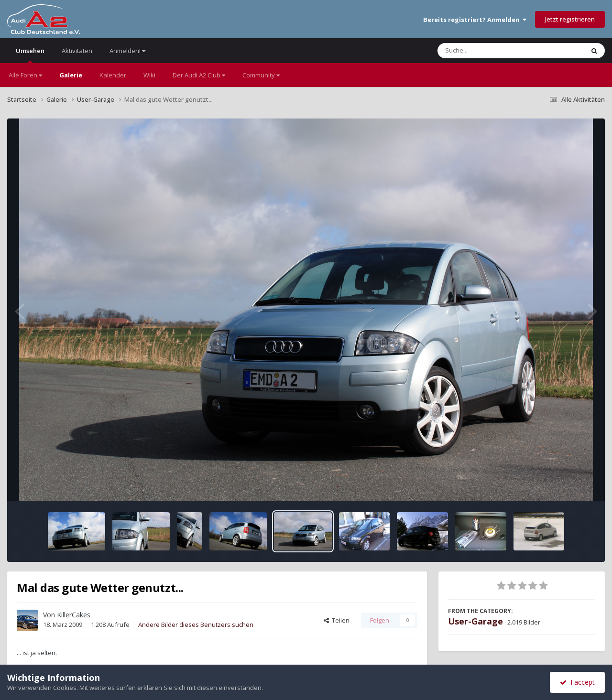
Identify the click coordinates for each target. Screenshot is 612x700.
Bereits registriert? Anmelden (475, 20)
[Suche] (491, 51)
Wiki (149, 75)
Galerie (71, 75)
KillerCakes (74, 615)
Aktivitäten (77, 51)
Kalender (113, 75)
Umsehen (30, 55)
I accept (577, 682)
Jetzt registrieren (570, 19)
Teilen (337, 620)
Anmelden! (127, 51)
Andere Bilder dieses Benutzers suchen (196, 625)
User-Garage (475, 621)
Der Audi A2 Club (199, 75)
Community (261, 75)
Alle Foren (25, 75)
